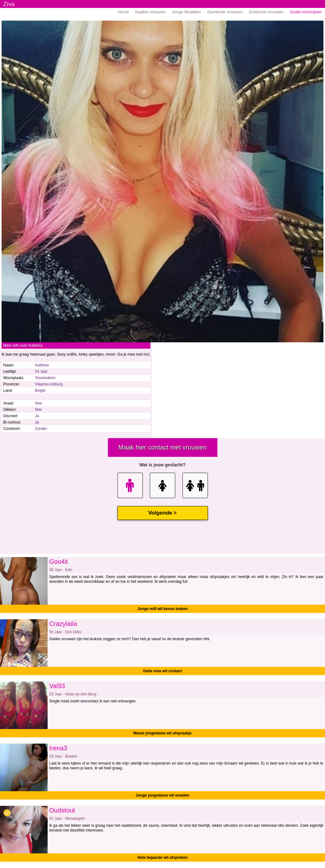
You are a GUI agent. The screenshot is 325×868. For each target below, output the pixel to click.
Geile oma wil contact (163, 671)
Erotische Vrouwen (266, 12)
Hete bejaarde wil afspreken (162, 858)
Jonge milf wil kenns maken (163, 609)
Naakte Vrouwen (150, 12)
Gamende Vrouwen (225, 12)
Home (123, 12)
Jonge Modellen (187, 12)
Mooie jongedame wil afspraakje (162, 733)
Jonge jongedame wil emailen (162, 795)
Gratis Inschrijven (306, 12)
